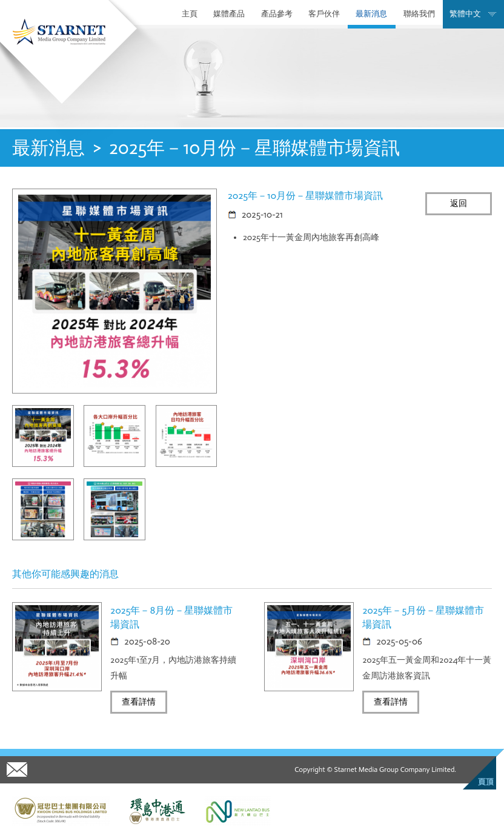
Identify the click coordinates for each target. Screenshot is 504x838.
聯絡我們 (419, 14)
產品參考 (277, 14)
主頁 (190, 14)
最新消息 (371, 14)
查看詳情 (139, 702)
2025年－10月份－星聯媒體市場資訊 (254, 148)
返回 (459, 203)
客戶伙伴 (324, 14)
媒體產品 (229, 14)
